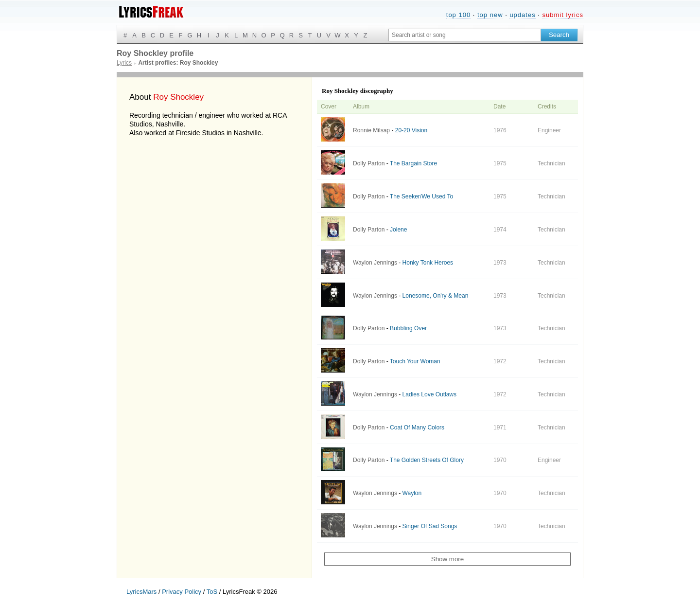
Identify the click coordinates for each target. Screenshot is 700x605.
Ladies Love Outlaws (429, 394)
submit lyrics (563, 15)
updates (522, 15)
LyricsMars (141, 592)
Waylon (412, 493)
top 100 (458, 15)
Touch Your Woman (415, 361)
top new (490, 15)
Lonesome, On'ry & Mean (436, 296)
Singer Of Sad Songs (430, 526)
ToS (212, 592)
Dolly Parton (369, 163)
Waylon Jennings (375, 263)
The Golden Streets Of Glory (427, 460)
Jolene (398, 230)
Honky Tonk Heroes (428, 263)
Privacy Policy (182, 592)
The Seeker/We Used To (421, 196)
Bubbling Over (408, 328)
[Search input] (465, 35)
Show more (447, 559)
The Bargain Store (413, 163)
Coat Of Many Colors (417, 427)
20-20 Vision (411, 130)
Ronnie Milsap (371, 130)
